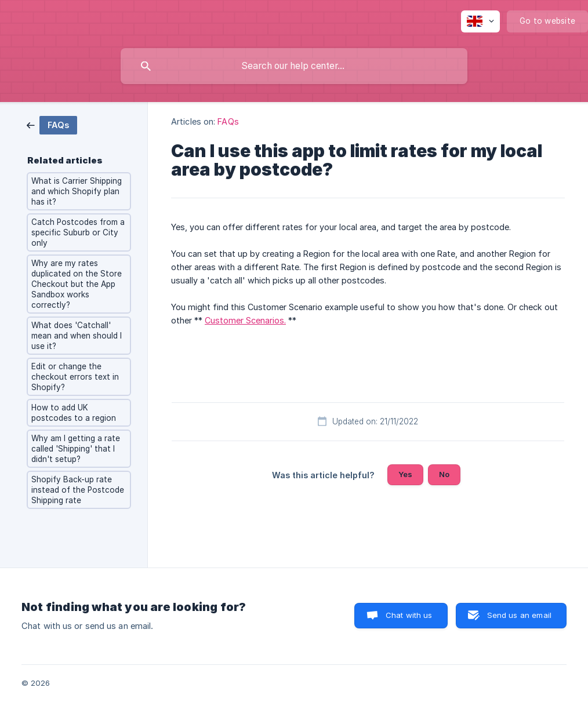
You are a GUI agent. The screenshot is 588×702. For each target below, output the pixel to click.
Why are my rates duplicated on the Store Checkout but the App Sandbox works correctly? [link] (77, 284)
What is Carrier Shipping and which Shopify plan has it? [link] (77, 191)
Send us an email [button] (519, 615)
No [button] (444, 474)
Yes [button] (405, 474)
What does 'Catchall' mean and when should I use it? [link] (77, 336)
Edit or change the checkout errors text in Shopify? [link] (75, 377)
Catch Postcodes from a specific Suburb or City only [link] (78, 232)
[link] (52, 124)
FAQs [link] (228, 121)
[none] (480, 21)
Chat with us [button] (409, 615)
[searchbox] (294, 66)
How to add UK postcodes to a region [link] (74, 413)
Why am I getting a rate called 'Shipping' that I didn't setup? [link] (76, 449)
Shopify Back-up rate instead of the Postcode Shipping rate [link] (78, 490)
